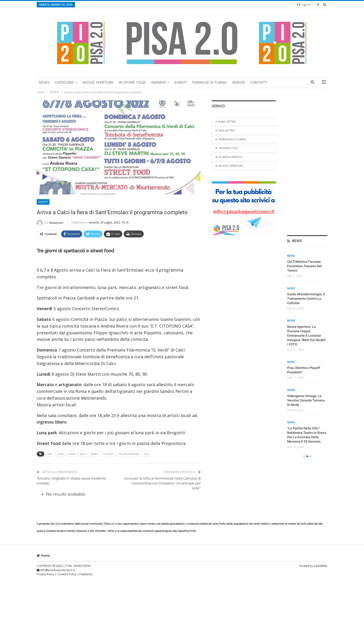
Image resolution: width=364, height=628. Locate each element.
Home (43, 556)
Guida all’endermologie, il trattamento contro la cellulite (306, 164)
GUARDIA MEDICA (230, 157)
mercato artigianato (129, 454)
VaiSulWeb (320, 566)
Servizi (239, 82)
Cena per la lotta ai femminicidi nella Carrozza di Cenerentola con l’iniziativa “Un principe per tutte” (162, 483)
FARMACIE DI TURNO (209, 82)
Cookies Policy (67, 574)
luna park (108, 454)
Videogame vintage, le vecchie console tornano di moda (306, 266)
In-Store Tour (132, 82)
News (44, 82)
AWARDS (158, 82)
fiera (83, 454)
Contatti (259, 82)
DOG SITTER (226, 131)
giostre (94, 454)
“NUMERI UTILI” (229, 148)
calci (50, 454)
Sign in (304, 5)
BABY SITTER (227, 122)
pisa (146, 454)
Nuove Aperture (98, 82)
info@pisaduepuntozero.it (56, 570)
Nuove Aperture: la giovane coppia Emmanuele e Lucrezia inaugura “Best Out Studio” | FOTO (307, 201)
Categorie (64, 82)
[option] (307, 218)
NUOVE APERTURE (231, 166)
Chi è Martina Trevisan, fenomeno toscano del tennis (304, 131)
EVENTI (180, 82)
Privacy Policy (46, 574)
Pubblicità (86, 574)
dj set (60, 454)
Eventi (72, 454)
